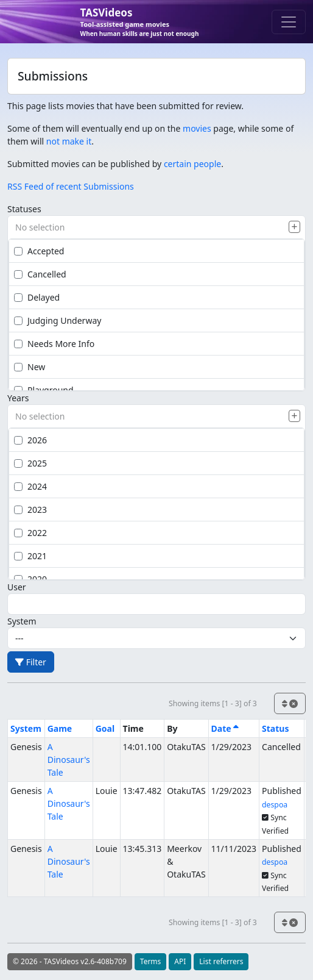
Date (225, 728)
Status (275, 728)
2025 (30, 463)
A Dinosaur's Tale (69, 760)
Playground (44, 390)
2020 (30, 579)
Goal (105, 728)
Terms (151, 961)
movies (197, 128)
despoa (275, 805)
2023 (30, 510)
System (22, 621)
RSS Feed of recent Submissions (71, 186)
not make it (69, 141)
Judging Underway (58, 320)
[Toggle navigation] (289, 22)
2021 (30, 556)
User (17, 587)
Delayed (37, 297)
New (30, 367)
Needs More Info (54, 344)
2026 (30, 440)
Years (18, 398)
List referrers (221, 961)
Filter (31, 662)
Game (60, 728)
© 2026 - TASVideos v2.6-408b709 (70, 961)
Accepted (39, 251)
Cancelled (40, 274)
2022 (30, 533)
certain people (192, 164)
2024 (30, 486)
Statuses (24, 209)
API (180, 961)
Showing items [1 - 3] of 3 (213, 703)
